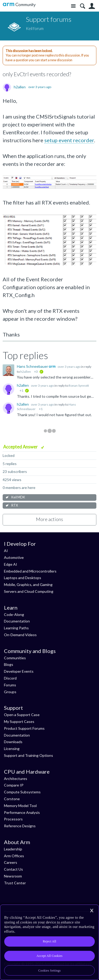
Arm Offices (14, 856)
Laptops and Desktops (23, 578)
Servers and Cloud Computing (29, 591)
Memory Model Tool (20, 806)
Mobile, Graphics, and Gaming (28, 585)
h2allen (20, 87)
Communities (15, 658)
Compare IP (14, 785)
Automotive (14, 557)
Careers (11, 862)
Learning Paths (16, 628)
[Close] (92, 911)
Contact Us (13, 869)
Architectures (16, 779)
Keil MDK (18, 497)
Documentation (17, 621)
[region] (49, 942)
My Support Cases (19, 721)
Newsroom (13, 876)
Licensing (12, 749)
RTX (15, 505)
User (92, 6)
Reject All (49, 941)
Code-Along (14, 614)
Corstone (12, 799)
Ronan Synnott (79, 386)
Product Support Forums (24, 728)
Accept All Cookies (49, 956)
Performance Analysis (22, 812)
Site (73, 6)
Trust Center (15, 883)
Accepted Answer (21, 447)
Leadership (13, 849)
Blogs (9, 664)
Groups (10, 692)
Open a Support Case (22, 715)
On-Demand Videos (20, 635)
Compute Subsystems (22, 792)
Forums (10, 685)
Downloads (13, 742)
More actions (49, 519)
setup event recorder (69, 140)
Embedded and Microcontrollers (30, 571)
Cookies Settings (49, 971)
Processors (13, 819)
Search (82, 6)
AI (6, 551)
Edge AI (11, 564)
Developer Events (19, 671)
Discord (10, 678)
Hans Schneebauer (33, 366)
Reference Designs (20, 826)
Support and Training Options (29, 755)
